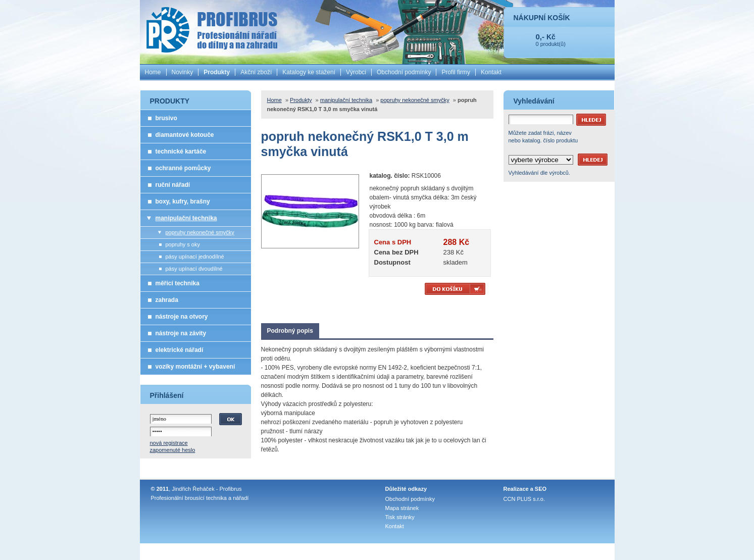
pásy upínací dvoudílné (194, 269)
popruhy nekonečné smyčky (200, 232)
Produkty (217, 72)
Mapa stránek (402, 508)
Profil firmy (456, 72)
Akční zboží (256, 72)
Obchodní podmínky (404, 72)
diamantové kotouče (185, 135)
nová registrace (169, 443)
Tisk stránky (400, 517)
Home (153, 72)
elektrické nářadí (180, 350)
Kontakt (491, 72)
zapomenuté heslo (173, 450)
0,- (540, 37)
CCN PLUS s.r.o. (524, 499)
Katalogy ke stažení (309, 72)
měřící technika (178, 283)
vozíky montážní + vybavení (195, 367)
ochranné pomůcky (183, 168)
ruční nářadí (173, 185)
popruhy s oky (183, 244)
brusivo (166, 118)
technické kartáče (181, 151)
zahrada (167, 300)
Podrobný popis (290, 331)
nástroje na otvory (182, 317)
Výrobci (356, 72)
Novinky (183, 72)
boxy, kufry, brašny (183, 201)
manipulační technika (186, 218)
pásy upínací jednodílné (195, 257)
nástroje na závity (181, 333)
